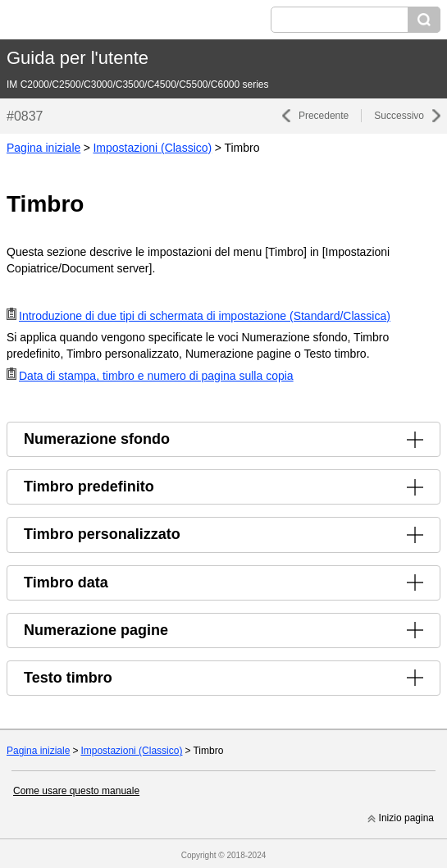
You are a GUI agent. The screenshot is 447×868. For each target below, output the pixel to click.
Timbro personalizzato (102, 534)
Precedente (324, 116)
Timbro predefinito (89, 487)
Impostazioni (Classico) (152, 148)
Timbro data (66, 582)
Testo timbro (68, 678)
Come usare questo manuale (76, 791)
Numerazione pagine (96, 630)
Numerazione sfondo (97, 439)
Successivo (399, 116)
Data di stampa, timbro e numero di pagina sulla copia (156, 376)
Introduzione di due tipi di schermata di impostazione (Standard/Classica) (205, 316)
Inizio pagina (406, 818)
